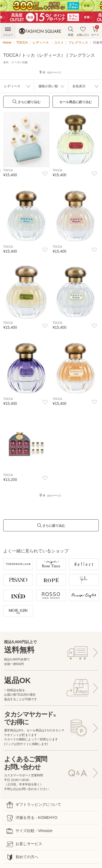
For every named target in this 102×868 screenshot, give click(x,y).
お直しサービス (24, 844)
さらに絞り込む (26, 103)
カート (95, 31)
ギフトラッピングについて (34, 805)
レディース (12, 86)
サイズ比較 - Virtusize (30, 831)
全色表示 (79, 86)
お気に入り (83, 31)
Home (7, 43)
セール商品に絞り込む (76, 102)
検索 (71, 31)
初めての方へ (22, 857)
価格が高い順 (48, 86)
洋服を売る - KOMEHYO (32, 818)
